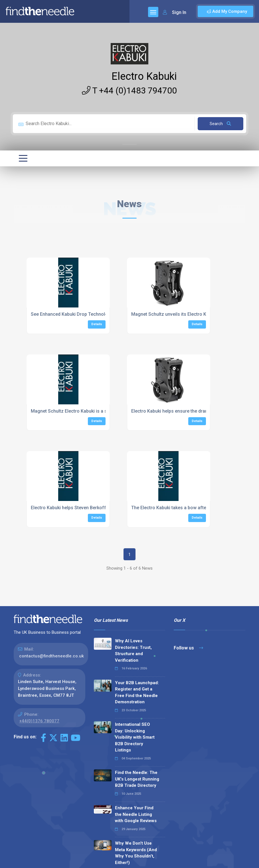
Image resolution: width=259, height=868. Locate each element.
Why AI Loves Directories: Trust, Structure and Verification (133, 651)
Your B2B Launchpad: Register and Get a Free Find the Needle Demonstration (137, 692)
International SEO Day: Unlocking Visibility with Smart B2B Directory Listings (135, 737)
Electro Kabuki (144, 76)
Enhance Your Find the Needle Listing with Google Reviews (136, 814)
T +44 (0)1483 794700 (129, 90)
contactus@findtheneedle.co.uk (51, 656)
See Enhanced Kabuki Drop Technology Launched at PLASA (93, 314)
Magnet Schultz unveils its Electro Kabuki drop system (188, 314)
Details (97, 324)
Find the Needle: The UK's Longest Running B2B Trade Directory (137, 779)
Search (220, 124)
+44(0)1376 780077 (39, 721)
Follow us (188, 648)
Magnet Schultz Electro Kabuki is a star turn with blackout (91, 411)
